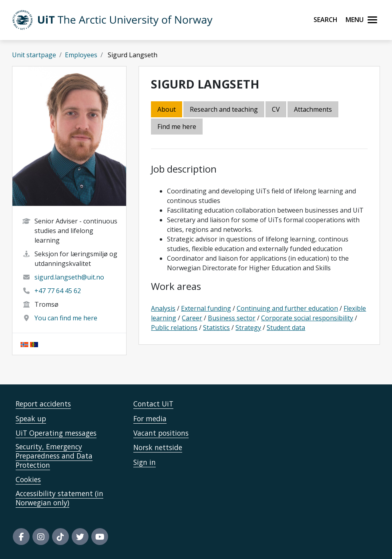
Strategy (248, 328)
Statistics (216, 328)
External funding (206, 308)
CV (276, 109)
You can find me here (66, 318)
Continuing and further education (287, 308)
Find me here (177, 127)
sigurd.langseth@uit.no (69, 277)
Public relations (174, 328)
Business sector (232, 318)
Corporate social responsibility (307, 318)
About (167, 109)
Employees (81, 55)
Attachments (313, 109)
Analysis (163, 308)
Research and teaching (224, 109)
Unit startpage (34, 55)
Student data (286, 328)
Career (192, 318)
